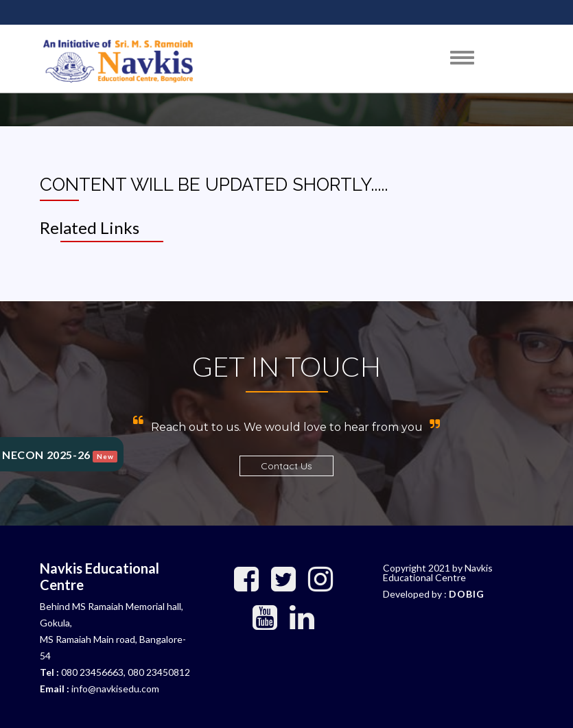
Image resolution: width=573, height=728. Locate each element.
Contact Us (286, 466)
